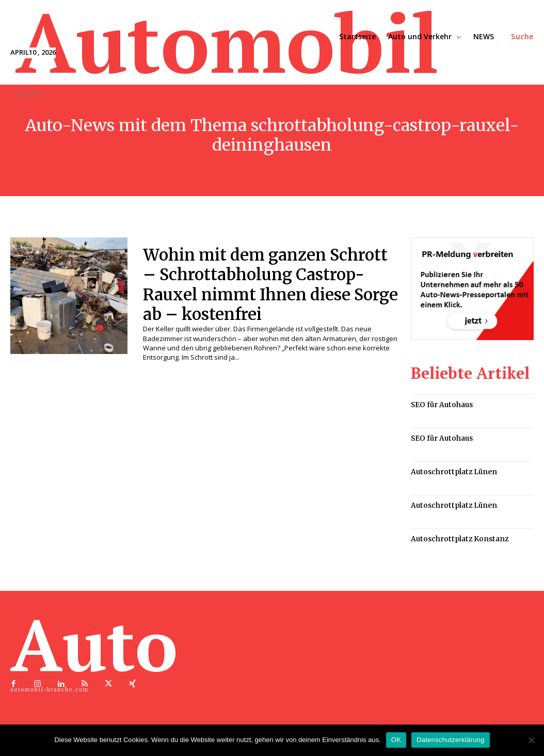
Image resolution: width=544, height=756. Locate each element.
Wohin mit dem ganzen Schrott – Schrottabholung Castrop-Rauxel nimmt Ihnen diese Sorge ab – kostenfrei (270, 285)
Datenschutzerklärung (450, 740)
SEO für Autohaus (441, 404)
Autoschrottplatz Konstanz (456, 536)
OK (396, 740)
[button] (522, 37)
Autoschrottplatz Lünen (451, 470)
